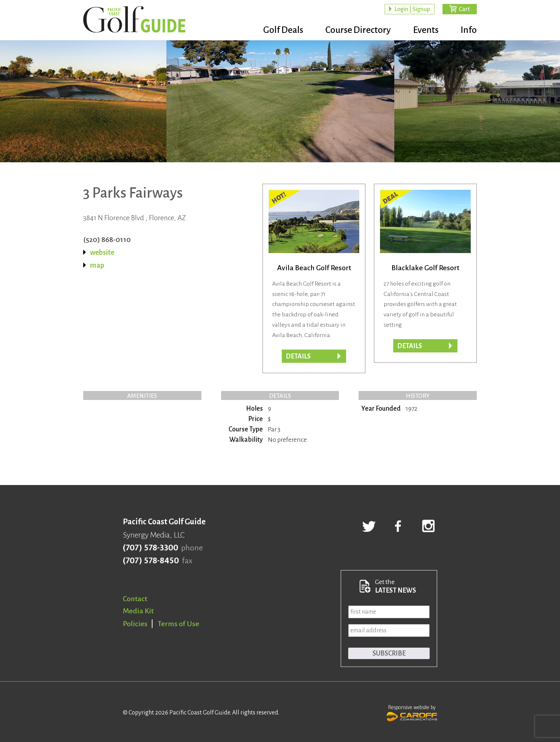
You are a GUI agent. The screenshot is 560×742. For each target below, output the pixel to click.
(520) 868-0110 (107, 239)
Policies (135, 624)
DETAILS (410, 346)
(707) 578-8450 (151, 561)
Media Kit (138, 611)
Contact (135, 599)
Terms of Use (179, 624)
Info (469, 30)
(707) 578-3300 (151, 548)
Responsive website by (412, 712)
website (102, 252)
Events (424, 30)
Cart (464, 9)
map (97, 265)
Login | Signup (412, 9)
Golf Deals (279, 30)
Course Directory (355, 30)
